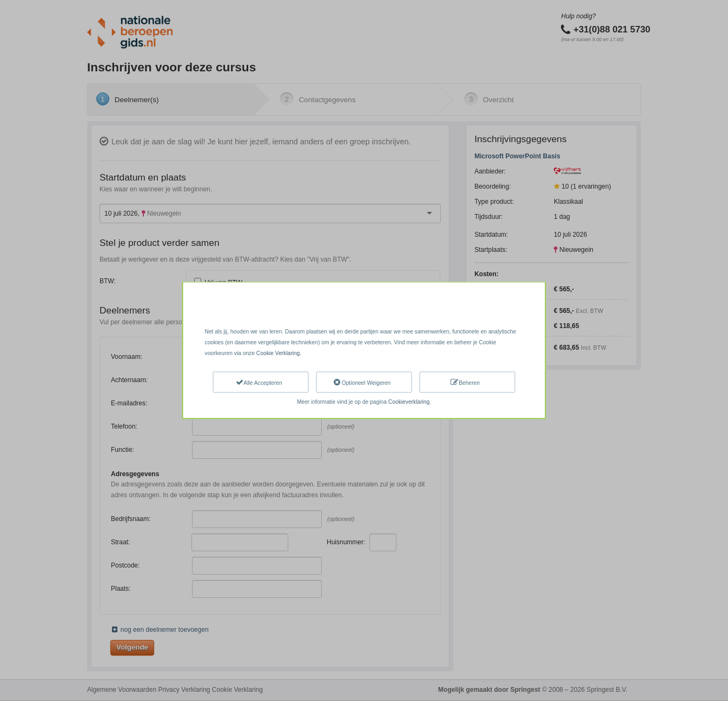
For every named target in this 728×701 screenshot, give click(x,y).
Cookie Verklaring (278, 353)
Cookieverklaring (409, 402)
